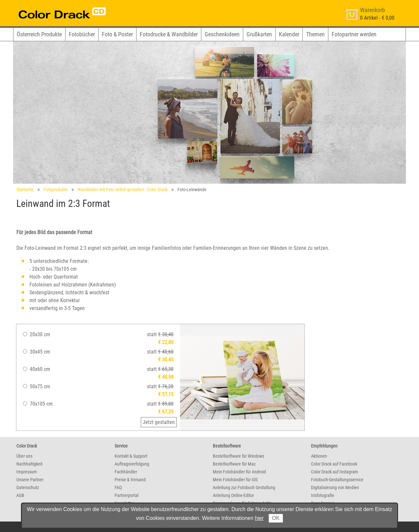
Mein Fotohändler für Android (239, 472)
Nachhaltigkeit (29, 464)
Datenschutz (28, 487)
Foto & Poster (117, 34)
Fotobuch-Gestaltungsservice (337, 480)
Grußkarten (259, 34)
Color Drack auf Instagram (335, 472)
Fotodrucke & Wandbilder (169, 34)
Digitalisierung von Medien (335, 487)
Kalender (289, 34)
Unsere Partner (30, 480)
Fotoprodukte (56, 190)
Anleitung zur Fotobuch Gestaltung (244, 487)
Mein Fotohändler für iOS (235, 480)
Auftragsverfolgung (132, 464)
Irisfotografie (323, 495)
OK (276, 518)
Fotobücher (82, 34)
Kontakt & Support (131, 456)
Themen (315, 34)
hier (259, 518)
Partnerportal (127, 495)
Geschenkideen (222, 34)
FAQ (118, 487)
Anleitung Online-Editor (233, 495)
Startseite (25, 190)
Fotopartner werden (354, 34)
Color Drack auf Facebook (334, 464)
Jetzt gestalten (159, 422)
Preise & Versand (130, 480)
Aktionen (319, 456)
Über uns (24, 456)
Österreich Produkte (39, 34)
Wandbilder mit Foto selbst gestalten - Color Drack (123, 190)
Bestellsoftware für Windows (238, 456)
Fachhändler (126, 472)
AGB (20, 495)
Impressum (27, 472)
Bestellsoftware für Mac (234, 464)
